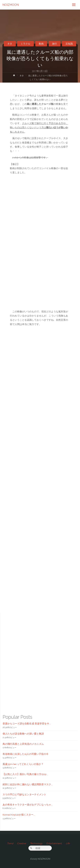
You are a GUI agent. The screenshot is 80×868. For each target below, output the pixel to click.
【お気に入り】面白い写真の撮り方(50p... (25, 774)
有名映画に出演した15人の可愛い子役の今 (26, 754)
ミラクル (25, 44)
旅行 (55, 44)
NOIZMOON (11, 5)
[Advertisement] (40, 465)
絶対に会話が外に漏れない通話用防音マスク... (28, 784)
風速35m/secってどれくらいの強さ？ (23, 764)
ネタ (10, 44)
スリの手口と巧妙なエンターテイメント (24, 794)
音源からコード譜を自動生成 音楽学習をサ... (27, 724)
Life (68, 843)
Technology (36, 843)
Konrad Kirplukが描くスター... (19, 815)
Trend (10, 843)
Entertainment (54, 843)
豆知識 (69, 44)
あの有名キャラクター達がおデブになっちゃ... (28, 805)
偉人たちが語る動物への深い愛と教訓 (23, 734)
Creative (21, 843)
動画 (41, 44)
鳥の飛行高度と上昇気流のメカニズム (23, 744)
